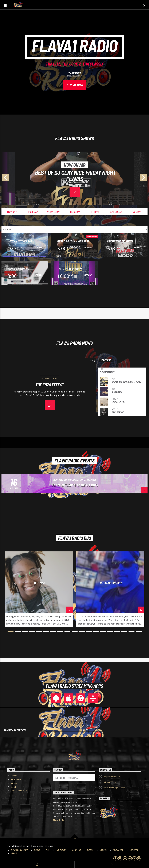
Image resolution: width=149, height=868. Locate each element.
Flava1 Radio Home (19, 850)
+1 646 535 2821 (111, 782)
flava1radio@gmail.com (114, 788)
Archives (134, 850)
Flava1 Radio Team (19, 791)
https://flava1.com (112, 777)
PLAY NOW (74, 85)
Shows (14, 776)
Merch (14, 787)
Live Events (61, 850)
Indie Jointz (16, 779)
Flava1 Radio (60, 820)
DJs (48, 850)
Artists (103, 850)
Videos (14, 783)
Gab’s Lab (77, 850)
